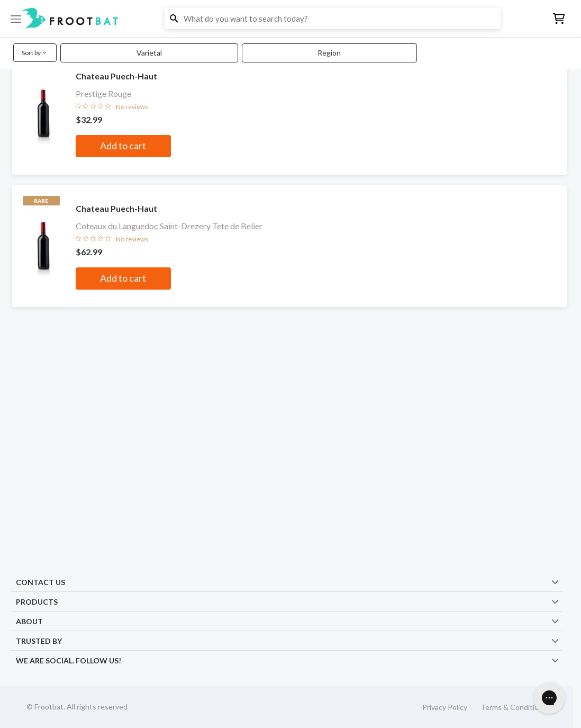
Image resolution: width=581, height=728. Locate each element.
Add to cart (123, 146)
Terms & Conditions (514, 707)
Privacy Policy (445, 707)
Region (329, 53)
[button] (290, 19)
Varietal (149, 53)
